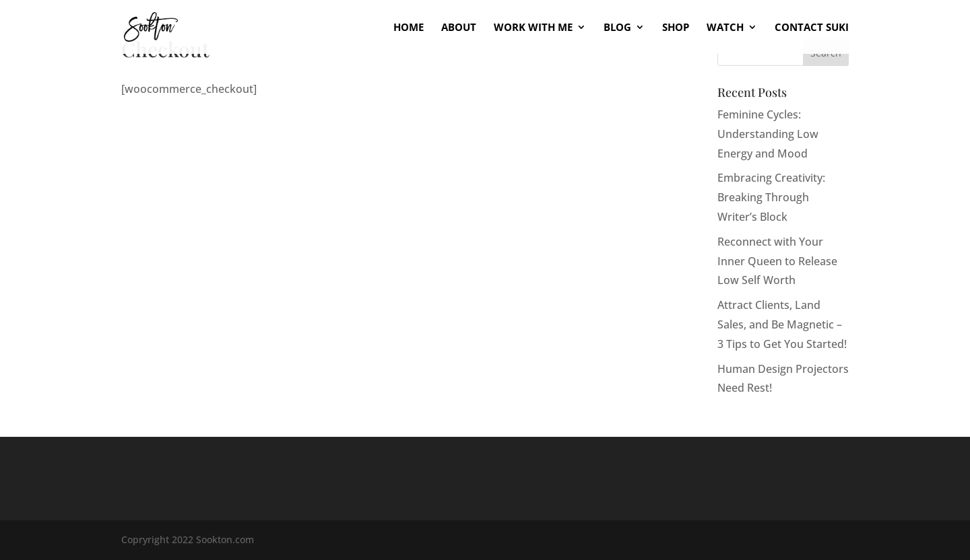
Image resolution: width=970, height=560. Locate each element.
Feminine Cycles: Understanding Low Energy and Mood (768, 134)
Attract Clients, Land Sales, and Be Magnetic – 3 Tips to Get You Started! (782, 324)
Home (409, 28)
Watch (725, 28)
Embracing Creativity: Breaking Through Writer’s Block (771, 197)
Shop (676, 28)
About (459, 28)
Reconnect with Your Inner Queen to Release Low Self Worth (777, 261)
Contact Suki (812, 28)
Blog (617, 28)
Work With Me (533, 28)
